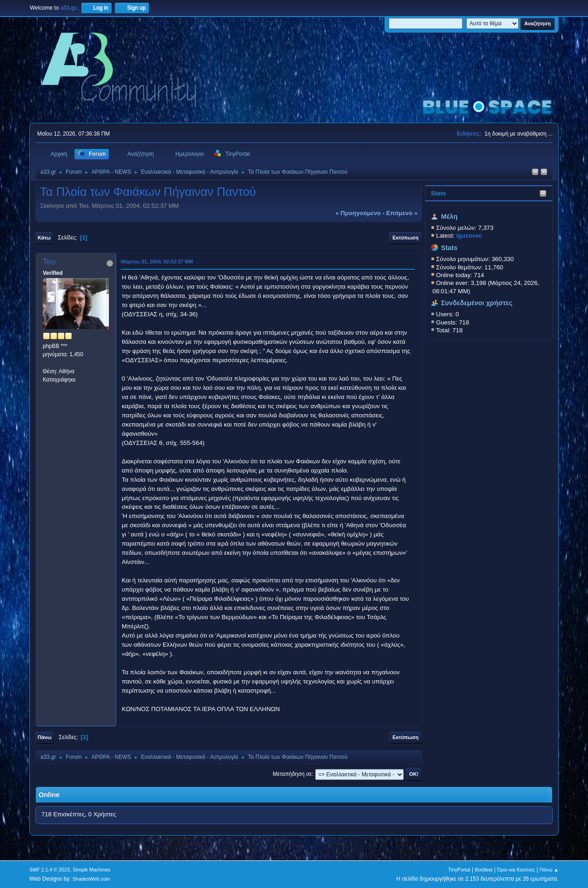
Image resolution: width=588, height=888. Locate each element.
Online (49, 795)
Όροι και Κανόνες (516, 870)
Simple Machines (91, 870)
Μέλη (449, 216)
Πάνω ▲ (549, 870)
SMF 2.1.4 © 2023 (50, 870)
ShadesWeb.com (91, 879)
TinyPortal (459, 870)
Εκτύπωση (406, 238)
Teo (49, 262)
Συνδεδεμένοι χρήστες (477, 303)
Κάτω (44, 238)
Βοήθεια (483, 870)
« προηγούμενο (358, 213)
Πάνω (45, 737)
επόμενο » (402, 213)
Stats (438, 193)
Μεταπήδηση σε (292, 774)
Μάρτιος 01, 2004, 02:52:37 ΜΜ (157, 262)
